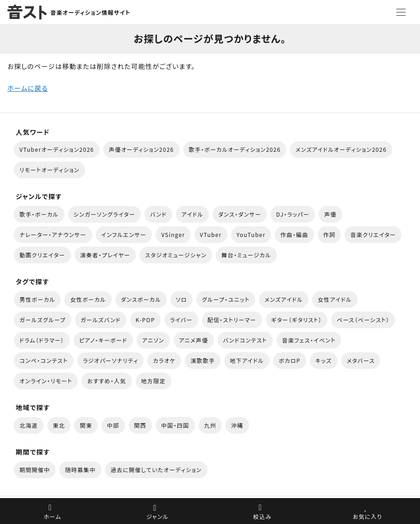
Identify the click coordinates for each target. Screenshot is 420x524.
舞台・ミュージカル (246, 255)
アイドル (192, 214)
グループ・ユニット (226, 299)
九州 (210, 425)
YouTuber (251, 234)
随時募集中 (80, 470)
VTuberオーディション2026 (57, 149)
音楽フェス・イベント (309, 340)
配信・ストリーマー (232, 320)
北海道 (29, 425)
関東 (86, 425)
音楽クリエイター (373, 234)
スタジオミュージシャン (176, 255)
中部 (113, 425)
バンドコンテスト (245, 340)
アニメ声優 (194, 340)
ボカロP (290, 360)
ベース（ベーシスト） (363, 320)
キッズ (324, 360)
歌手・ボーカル (39, 214)
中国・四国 (175, 425)
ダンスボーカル (141, 299)
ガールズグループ (43, 320)
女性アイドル (335, 299)
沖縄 (237, 425)
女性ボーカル (88, 299)
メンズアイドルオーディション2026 (341, 149)
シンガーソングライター (104, 214)
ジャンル (157, 516)
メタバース (361, 360)
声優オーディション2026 (141, 149)
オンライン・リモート (46, 381)
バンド (158, 214)
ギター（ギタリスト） (297, 320)
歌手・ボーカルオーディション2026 (235, 149)
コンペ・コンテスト (44, 360)
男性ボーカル (37, 299)
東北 (59, 425)
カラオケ (164, 360)
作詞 (329, 234)
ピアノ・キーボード (103, 340)
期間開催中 (35, 470)
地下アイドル (247, 360)
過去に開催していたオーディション (156, 470)
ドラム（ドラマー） (42, 340)
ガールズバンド (101, 320)
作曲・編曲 (294, 234)
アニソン (153, 340)
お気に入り (367, 516)
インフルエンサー (124, 234)
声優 (330, 214)
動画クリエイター (42, 255)
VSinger (173, 234)
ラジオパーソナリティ (111, 360)
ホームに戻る (28, 88)
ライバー (181, 320)
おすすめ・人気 (107, 381)
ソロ (182, 299)
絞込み (263, 516)
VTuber (211, 234)
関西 (141, 425)
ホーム (52, 516)
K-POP (145, 320)
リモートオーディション (50, 170)
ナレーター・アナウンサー (53, 234)
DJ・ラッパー (293, 214)
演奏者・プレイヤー (105, 255)
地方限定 (154, 381)
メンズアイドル (284, 299)
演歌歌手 (203, 360)
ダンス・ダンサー (240, 214)
